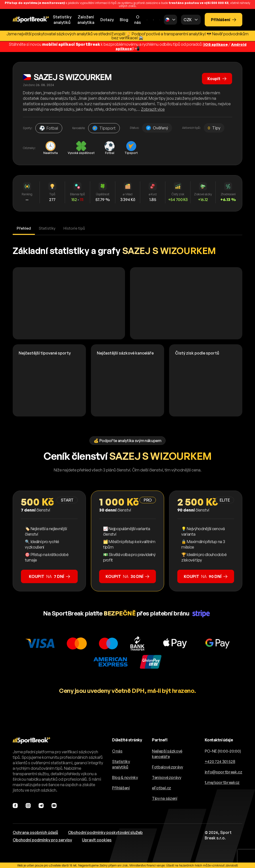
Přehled (24, 228)
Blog (124, 20)
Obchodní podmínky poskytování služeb (105, 832)
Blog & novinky (125, 777)
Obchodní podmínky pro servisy (42, 839)
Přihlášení (223, 20)
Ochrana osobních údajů (35, 832)
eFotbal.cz (161, 787)
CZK (188, 20)
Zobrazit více (153, 109)
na (49, 576)
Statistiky (48, 228)
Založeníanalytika (86, 20)
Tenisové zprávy (166, 777)
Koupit (216, 77)
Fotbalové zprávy (167, 766)
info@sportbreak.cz (223, 771)
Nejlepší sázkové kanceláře (167, 753)
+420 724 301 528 (220, 761)
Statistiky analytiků (121, 764)
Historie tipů (75, 228)
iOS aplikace (215, 44)
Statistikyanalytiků (62, 20)
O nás (138, 20)
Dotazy (107, 20)
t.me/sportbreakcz (222, 782)
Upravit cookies (97, 839)
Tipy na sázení (165, 798)
